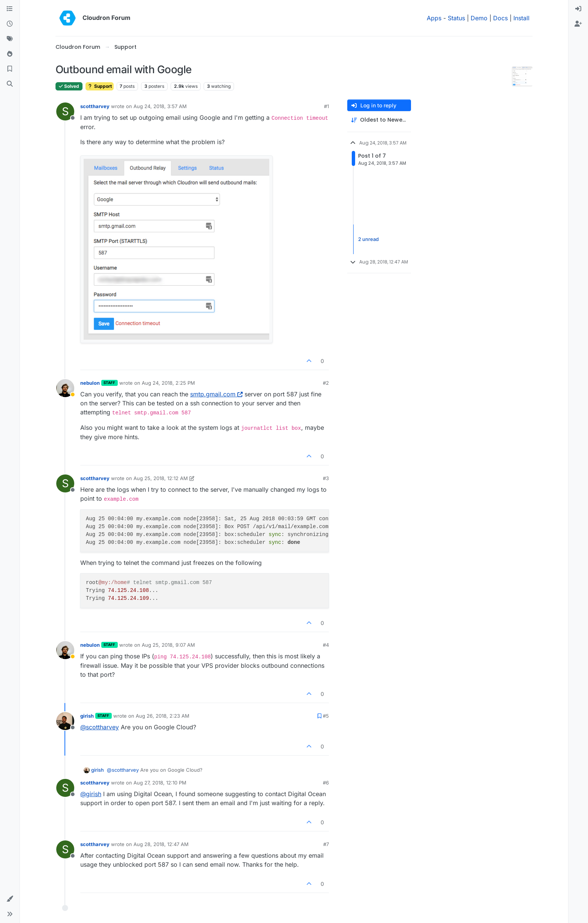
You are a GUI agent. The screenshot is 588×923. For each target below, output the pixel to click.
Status (456, 18)
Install (521, 18)
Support (100, 86)
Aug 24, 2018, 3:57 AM (160, 106)
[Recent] (10, 24)
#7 (326, 844)
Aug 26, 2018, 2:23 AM (163, 716)
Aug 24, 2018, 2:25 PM (168, 383)
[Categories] (10, 9)
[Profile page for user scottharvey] (65, 111)
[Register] (578, 24)
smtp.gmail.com (216, 394)
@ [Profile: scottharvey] (100, 727)
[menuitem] (578, 9)
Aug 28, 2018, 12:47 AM (161, 844)
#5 (326, 716)
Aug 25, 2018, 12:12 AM (161, 478)
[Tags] (10, 39)
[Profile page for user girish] (65, 721)
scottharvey (95, 106)
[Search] (10, 84)
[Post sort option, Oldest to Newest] (379, 120)
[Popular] (10, 54)
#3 (326, 478)
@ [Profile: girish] (91, 794)
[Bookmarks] (10, 69)
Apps (434, 18)
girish (87, 716)
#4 (326, 645)
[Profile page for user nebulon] (65, 388)
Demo (479, 18)
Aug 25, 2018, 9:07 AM (168, 645)
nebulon (90, 383)
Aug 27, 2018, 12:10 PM (160, 783)
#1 (326, 106)
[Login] (578, 9)
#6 (326, 783)
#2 (326, 383)
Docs (500, 18)
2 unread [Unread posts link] (368, 239)
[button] (10, 899)
